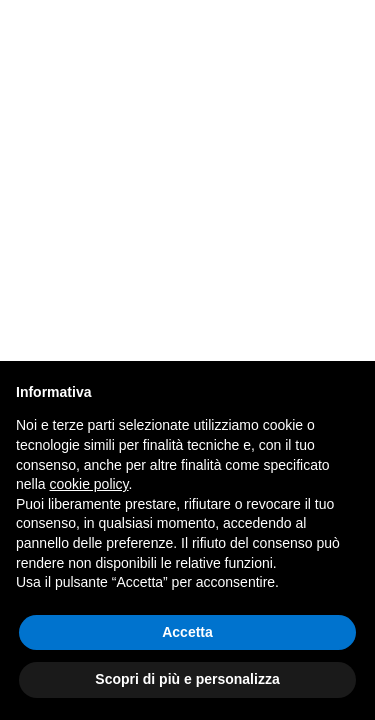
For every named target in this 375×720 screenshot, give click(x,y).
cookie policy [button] (88, 484)
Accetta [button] (187, 632)
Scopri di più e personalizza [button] (187, 679)
